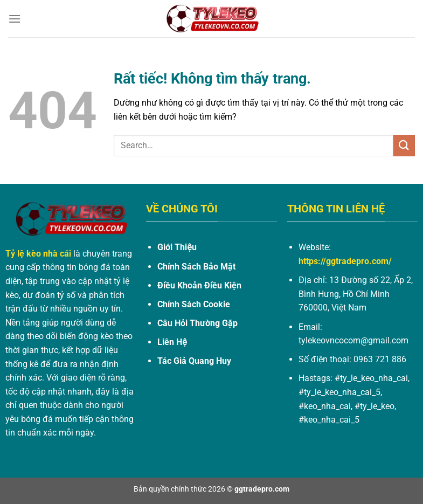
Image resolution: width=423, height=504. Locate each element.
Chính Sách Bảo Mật (196, 267)
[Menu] (15, 19)
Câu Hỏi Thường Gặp (197, 323)
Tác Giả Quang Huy (194, 361)
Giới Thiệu (177, 247)
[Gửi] (404, 145)
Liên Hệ (172, 342)
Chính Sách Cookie (194, 304)
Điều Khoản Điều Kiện (199, 285)
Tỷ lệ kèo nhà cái (38, 254)
